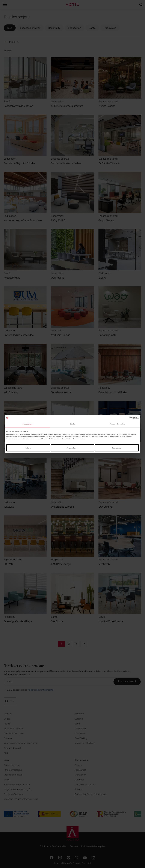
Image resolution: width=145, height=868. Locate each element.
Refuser (28, 448)
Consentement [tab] (27, 424)
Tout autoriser (117, 448)
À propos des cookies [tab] (117, 424)
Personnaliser (73, 448)
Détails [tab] (72, 424)
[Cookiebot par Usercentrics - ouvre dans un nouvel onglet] (126, 418)
